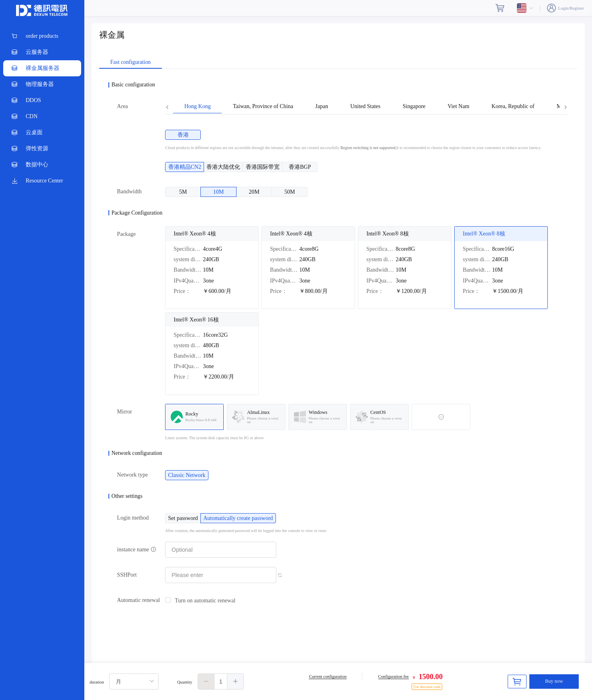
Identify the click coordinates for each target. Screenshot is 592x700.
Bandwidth (129, 191)
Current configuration (328, 676)
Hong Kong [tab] (198, 106)
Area (122, 106)
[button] (206, 682)
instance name (136, 550)
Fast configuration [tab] (130, 62)
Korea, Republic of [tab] (513, 106)
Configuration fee (394, 676)
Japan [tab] (322, 106)
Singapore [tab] (414, 106)
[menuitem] (42, 36)
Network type (132, 475)
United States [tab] (365, 106)
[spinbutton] (221, 682)
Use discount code (427, 687)
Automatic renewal (138, 600)
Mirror (124, 412)
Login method (133, 518)
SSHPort (127, 575)
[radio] (187, 135)
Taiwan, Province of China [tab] (263, 106)
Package (126, 234)
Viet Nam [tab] (459, 106)
